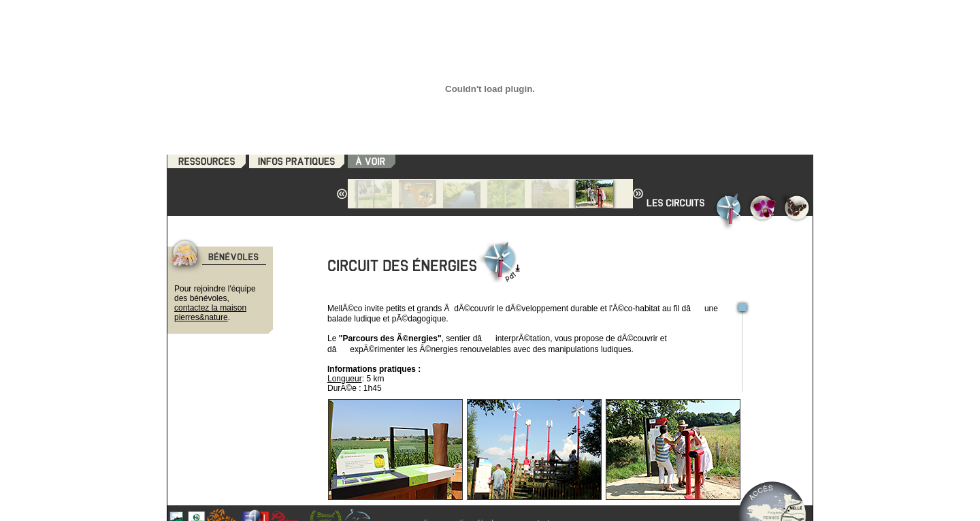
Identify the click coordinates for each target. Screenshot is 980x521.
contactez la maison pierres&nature (210, 313)
